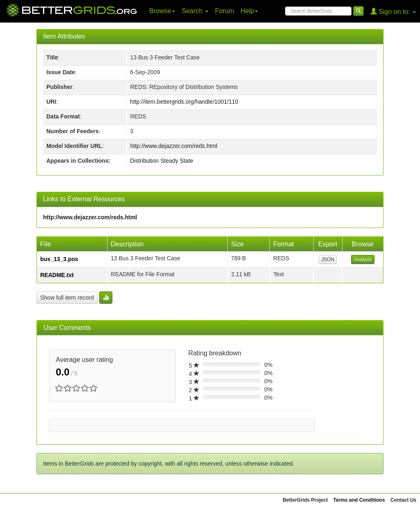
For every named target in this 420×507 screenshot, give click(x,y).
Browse (162, 11)
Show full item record (67, 298)
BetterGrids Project (305, 500)
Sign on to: (393, 11)
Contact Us (403, 500)
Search (195, 11)
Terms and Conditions (359, 500)
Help (250, 11)
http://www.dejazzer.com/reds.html (174, 146)
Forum (224, 11)
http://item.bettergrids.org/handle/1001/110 (184, 102)
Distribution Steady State (162, 161)
